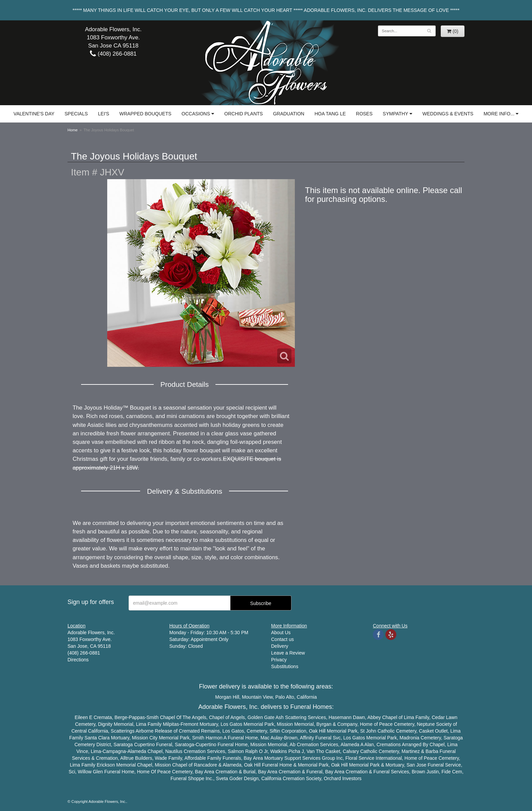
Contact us (282, 639)
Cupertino (144, 744)
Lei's (104, 114)
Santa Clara (97, 738)
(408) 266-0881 (113, 54)
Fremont (189, 724)
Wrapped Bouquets (145, 114)
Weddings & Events (448, 114)
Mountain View (257, 697)
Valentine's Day (34, 114)
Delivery (280, 646)
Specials (76, 114)
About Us (281, 633)
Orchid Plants (244, 114)
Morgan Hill (227, 697)
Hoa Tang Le (330, 114)
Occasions (196, 114)
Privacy (279, 660)
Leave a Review (288, 653)
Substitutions (285, 666)
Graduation (289, 114)
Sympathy (395, 114)
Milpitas (171, 724)
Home (73, 130)
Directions (78, 660)
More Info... (499, 114)
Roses (364, 114)
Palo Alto (285, 697)
